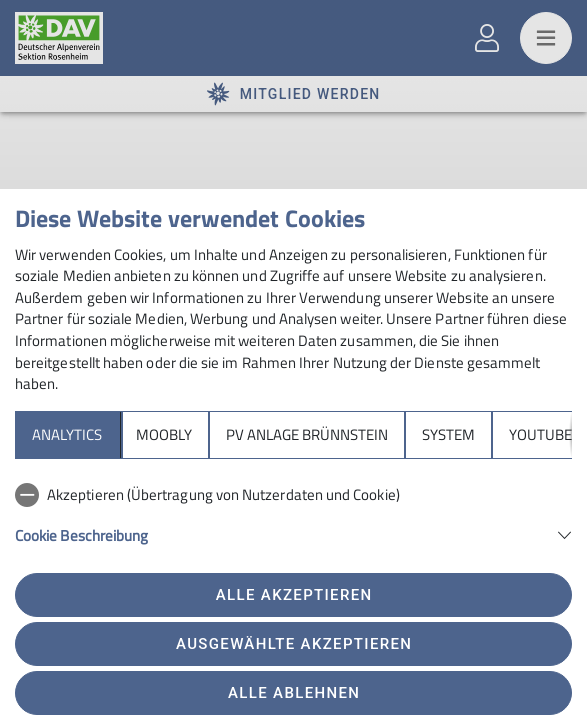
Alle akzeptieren (294, 595)
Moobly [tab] (164, 434)
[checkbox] (293, 495)
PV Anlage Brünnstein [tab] (307, 434)
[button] (293, 533)
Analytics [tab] (67, 434)
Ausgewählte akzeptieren (294, 644)
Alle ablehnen (294, 693)
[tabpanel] (293, 526)
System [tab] (448, 434)
